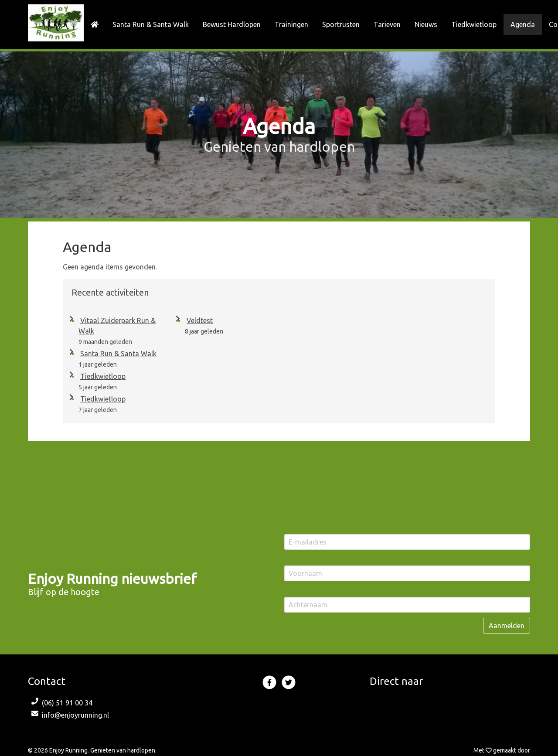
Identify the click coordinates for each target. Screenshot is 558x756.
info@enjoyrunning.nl (75, 715)
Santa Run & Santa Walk (117, 354)
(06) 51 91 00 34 (67, 703)
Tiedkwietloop (101, 376)
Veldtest (198, 320)
